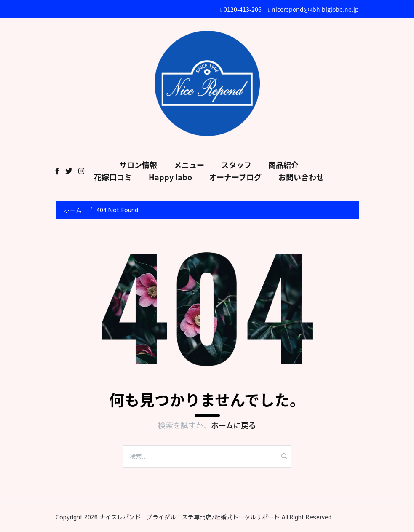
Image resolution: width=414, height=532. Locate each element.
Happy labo (170, 177)
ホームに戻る (234, 425)
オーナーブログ (235, 177)
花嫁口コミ (113, 177)
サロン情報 (138, 165)
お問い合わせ (301, 177)
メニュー (189, 165)
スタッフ (236, 165)
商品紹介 (283, 165)
